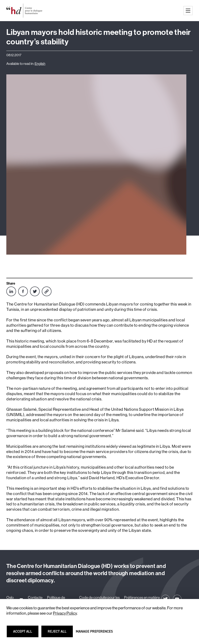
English (40, 64)
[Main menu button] (188, 11)
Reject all (60, 633)
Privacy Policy (65, 613)
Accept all (25, 633)
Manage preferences (94, 633)
